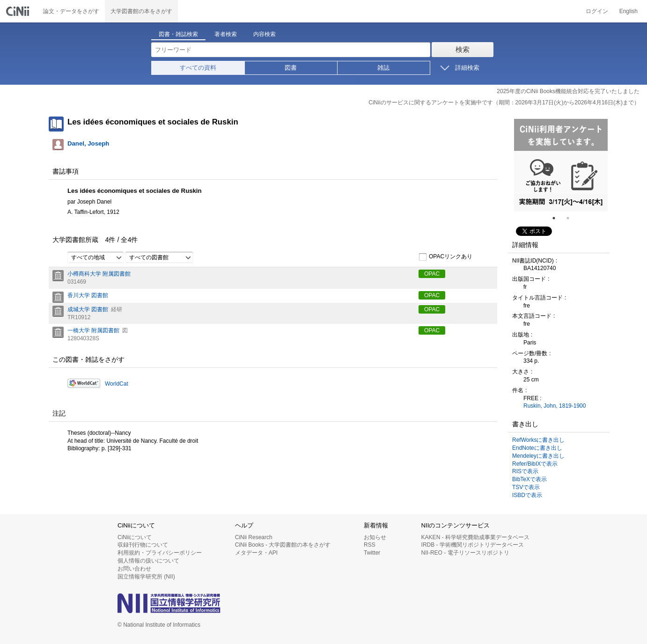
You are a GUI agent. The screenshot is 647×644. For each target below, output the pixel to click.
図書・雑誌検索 (178, 34)
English (629, 11)
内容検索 (265, 34)
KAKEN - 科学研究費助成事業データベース (475, 537)
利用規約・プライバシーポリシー (160, 553)
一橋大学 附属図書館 (93, 330)
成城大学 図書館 (88, 309)
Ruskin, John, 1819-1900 (555, 406)
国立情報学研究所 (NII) (146, 577)
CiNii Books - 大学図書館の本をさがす (283, 545)
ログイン (597, 11)
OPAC (432, 274)
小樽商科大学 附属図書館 (99, 274)
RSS (370, 545)
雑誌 (383, 68)
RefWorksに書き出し (538, 440)
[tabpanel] (561, 165)
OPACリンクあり (445, 257)
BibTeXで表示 (529, 479)
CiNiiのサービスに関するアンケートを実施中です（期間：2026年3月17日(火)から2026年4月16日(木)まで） (504, 102)
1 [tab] (558, 218)
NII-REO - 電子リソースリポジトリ (465, 553)
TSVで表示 (526, 487)
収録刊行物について (143, 545)
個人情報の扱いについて (148, 561)
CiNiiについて (135, 537)
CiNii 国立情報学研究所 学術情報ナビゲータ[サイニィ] (19, 11)
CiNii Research (254, 537)
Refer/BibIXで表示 (535, 464)
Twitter (372, 553)
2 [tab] (572, 218)
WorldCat (117, 384)
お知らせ (375, 537)
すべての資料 (198, 68)
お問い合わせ (134, 569)
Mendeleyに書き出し (538, 456)
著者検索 (226, 34)
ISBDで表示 (527, 495)
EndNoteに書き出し (537, 448)
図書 (291, 68)
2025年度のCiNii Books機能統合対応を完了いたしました (568, 91)
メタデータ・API (256, 553)
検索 (463, 49)
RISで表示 (525, 471)
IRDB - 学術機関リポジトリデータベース (473, 545)
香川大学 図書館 (88, 295)
